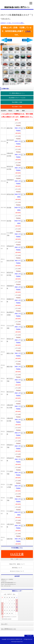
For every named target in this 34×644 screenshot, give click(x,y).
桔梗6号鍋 (10, 539)
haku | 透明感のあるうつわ (8, 629)
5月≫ (14, 594)
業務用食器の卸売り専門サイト (17, 7)
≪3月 (5, 594)
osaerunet (9, 619)
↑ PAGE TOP (29, 636)
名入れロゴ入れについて (17, 571)
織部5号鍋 (10, 367)
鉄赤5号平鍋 (10, 261)
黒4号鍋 (9, 221)
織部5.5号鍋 (10, 353)
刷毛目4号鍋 (10, 194)
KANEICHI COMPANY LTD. (16, 639)
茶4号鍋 (9, 208)
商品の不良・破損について (17, 564)
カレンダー (4, 624)
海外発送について (17, 568)
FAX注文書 (17, 554)
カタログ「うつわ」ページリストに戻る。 (13, 23)
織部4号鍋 (10, 128)
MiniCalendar (4, 619)
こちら (28, 31)
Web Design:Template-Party (17, 642)
